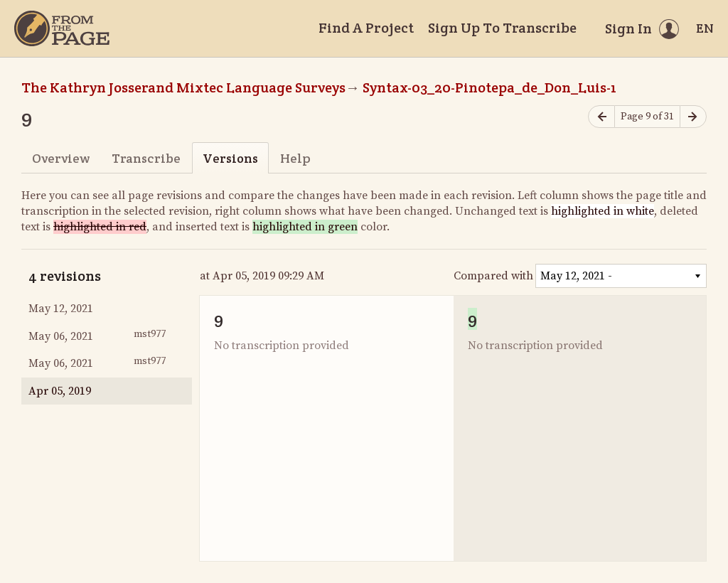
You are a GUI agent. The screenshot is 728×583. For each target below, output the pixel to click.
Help (295, 158)
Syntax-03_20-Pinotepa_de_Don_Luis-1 (489, 87)
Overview (61, 158)
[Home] (62, 28)
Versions (230, 158)
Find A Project (366, 28)
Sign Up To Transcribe (502, 28)
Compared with (493, 276)
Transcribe (146, 158)
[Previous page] (601, 117)
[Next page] (693, 117)
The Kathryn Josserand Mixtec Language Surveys (183, 87)
